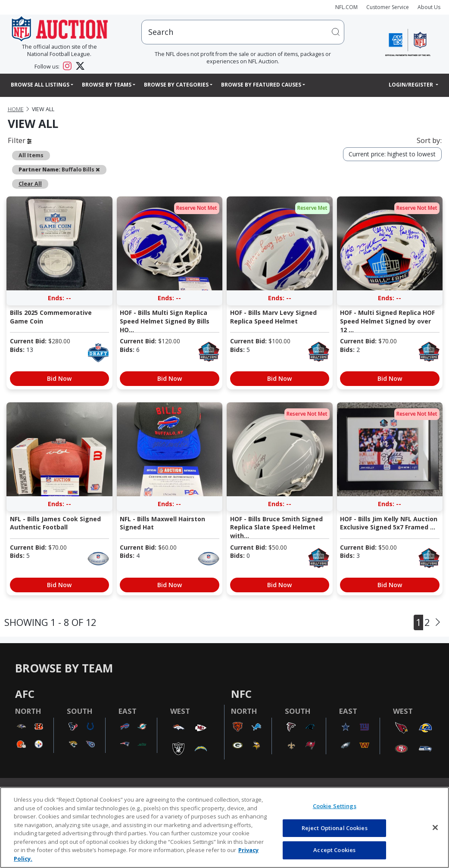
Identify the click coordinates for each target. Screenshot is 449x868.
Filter (20, 140)
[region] (224, 828)
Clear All (30, 184)
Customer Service (388, 7)
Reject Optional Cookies (335, 828)
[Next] (438, 622)
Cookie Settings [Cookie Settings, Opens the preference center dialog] (335, 806)
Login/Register (412, 85)
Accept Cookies (334, 850)
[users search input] (243, 32)
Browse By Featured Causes (261, 85)
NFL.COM (346, 7)
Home (16, 109)
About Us (429, 7)
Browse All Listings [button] (40, 85)
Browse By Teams (107, 85)
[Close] (435, 828)
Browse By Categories (176, 85)
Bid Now (59, 378)
